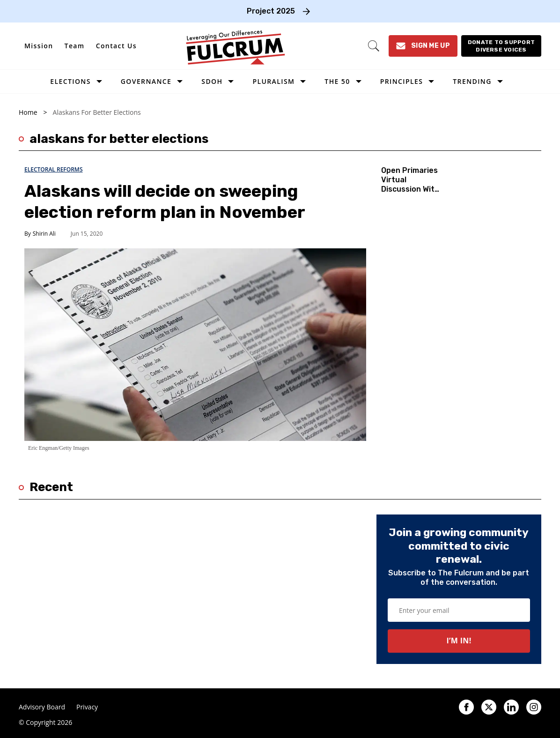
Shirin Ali (44, 234)
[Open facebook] (466, 707)
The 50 (337, 81)
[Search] (374, 46)
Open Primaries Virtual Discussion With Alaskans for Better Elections (410, 194)
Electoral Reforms (54, 169)
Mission (39, 46)
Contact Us (116, 46)
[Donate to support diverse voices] (501, 46)
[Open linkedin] (511, 707)
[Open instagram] (534, 707)
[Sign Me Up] (423, 46)
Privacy (87, 707)
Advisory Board (42, 707)
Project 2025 (271, 11)
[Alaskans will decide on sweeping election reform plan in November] (195, 344)
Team (75, 46)
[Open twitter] (489, 707)
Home (28, 112)
